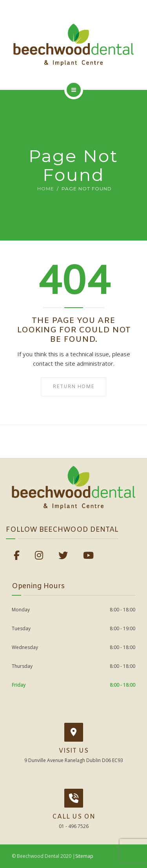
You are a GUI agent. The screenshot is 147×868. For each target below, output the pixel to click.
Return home (73, 387)
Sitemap (84, 856)
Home (46, 189)
